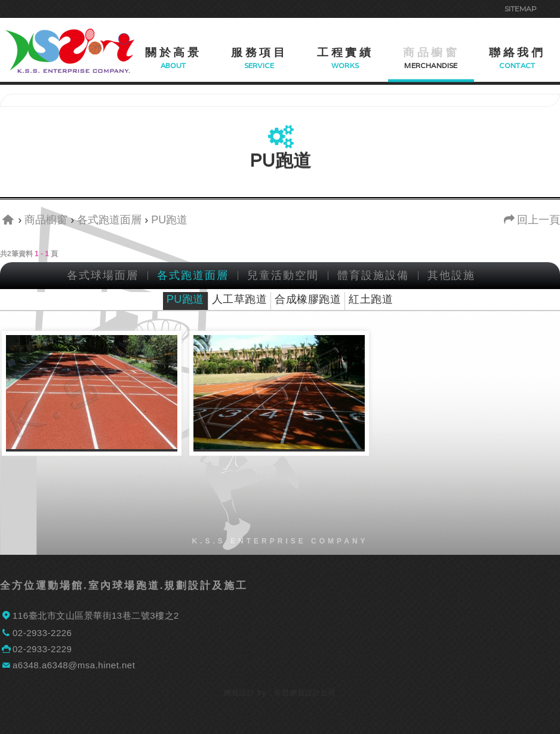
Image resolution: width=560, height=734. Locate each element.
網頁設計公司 (313, 693)
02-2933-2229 (42, 649)
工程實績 (345, 53)
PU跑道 (185, 299)
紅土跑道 (371, 299)
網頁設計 (239, 693)
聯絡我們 (517, 53)
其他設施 (451, 276)
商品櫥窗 (431, 53)
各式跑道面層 (193, 276)
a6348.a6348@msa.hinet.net (74, 665)
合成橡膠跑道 (308, 299)
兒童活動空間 (283, 276)
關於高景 (173, 53)
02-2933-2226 (42, 633)
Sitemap (521, 9)
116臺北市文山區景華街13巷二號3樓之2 (96, 615)
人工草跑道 (240, 299)
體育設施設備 (373, 276)
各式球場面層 (103, 276)
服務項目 (259, 53)
